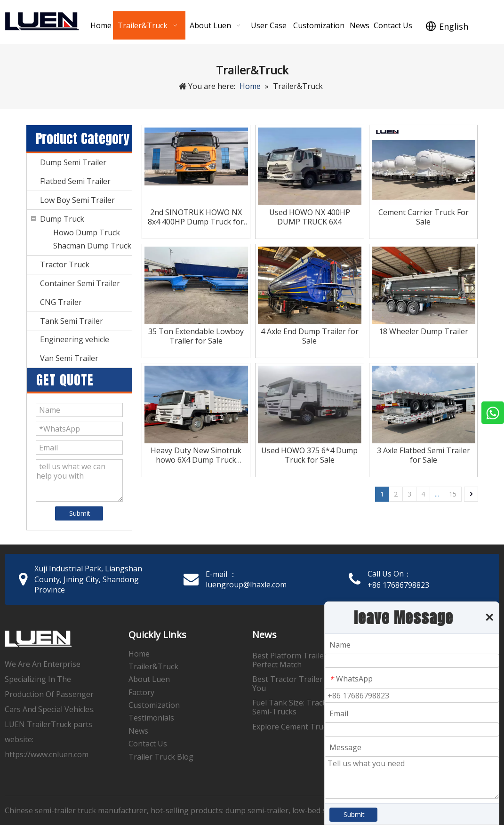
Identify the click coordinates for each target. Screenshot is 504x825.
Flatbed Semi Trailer (75, 181)
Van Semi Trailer (69, 358)
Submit (80, 513)
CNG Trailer (61, 302)
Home (139, 654)
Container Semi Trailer (80, 283)
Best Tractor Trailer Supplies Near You (313, 684)
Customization (154, 705)
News (138, 731)
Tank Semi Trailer (72, 321)
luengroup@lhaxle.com (246, 585)
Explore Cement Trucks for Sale (308, 727)
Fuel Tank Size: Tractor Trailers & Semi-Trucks (311, 707)
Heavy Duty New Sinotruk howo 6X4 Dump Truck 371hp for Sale (196, 455)
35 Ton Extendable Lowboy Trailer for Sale (196, 336)
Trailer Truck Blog (161, 757)
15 (453, 494)
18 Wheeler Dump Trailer (424, 331)
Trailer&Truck (153, 666)
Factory (141, 692)
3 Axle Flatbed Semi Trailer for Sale (424, 455)
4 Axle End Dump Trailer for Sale (310, 336)
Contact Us (148, 744)
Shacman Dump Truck (92, 246)
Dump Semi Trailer (73, 162)
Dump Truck (62, 219)
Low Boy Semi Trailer (77, 200)
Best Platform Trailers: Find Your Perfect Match (310, 660)
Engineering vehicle (75, 339)
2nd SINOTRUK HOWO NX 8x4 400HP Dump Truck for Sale (196, 217)
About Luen (149, 679)
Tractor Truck (65, 264)
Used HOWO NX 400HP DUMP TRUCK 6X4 (310, 217)
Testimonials (151, 718)
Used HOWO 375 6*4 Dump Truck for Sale (309, 455)
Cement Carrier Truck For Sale (424, 217)
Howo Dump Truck (87, 232)
